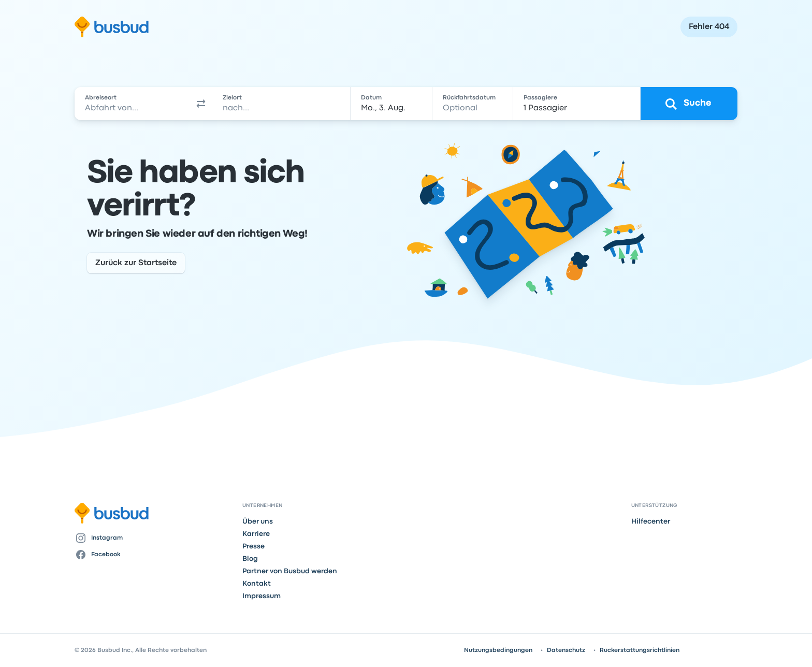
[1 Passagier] (577, 104)
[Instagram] (154, 538)
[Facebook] (154, 555)
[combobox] (132, 104)
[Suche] (689, 104)
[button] (201, 104)
